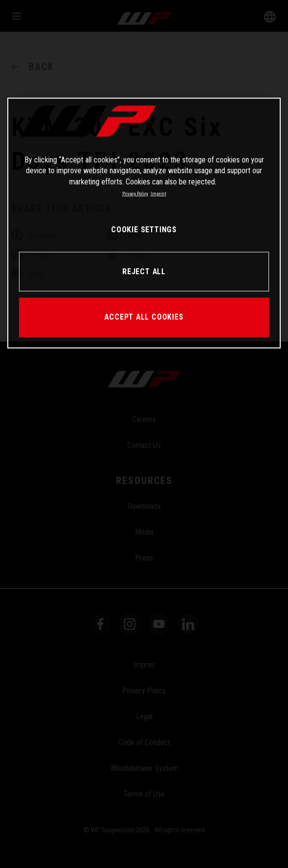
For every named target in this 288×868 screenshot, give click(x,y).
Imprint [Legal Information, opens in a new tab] (158, 193)
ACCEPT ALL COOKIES (144, 317)
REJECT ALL (144, 272)
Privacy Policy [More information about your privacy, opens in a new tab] (135, 193)
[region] (144, 223)
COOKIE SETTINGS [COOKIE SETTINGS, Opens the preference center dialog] (144, 230)
